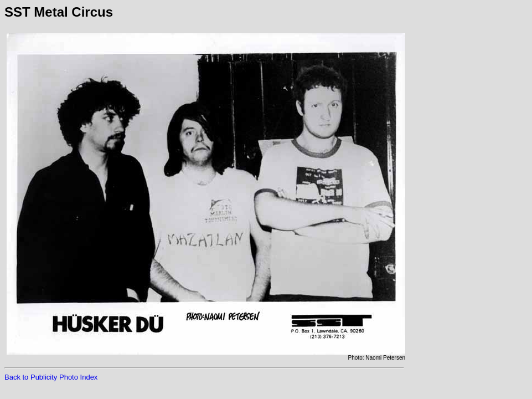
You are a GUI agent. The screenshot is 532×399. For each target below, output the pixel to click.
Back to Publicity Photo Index (51, 377)
